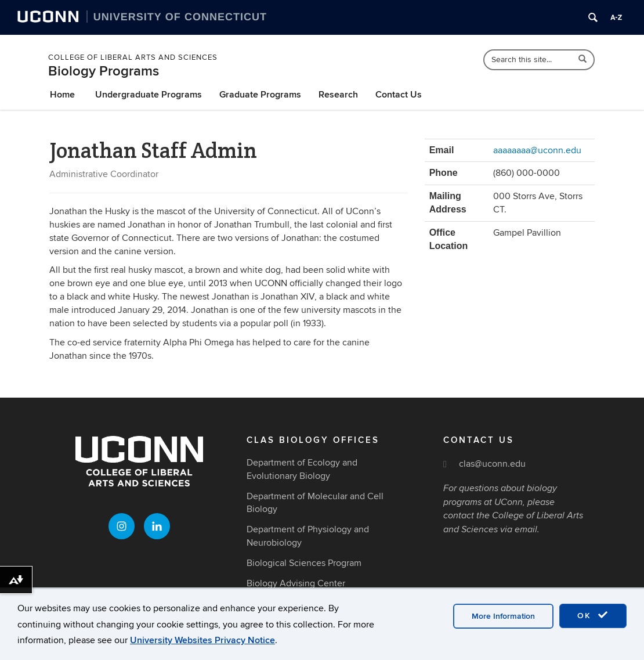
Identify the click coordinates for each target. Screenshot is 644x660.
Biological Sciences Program (304, 563)
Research (338, 95)
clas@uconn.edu (492, 464)
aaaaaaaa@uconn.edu (537, 150)
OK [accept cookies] (593, 615)
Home (62, 95)
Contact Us (399, 95)
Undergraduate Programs (149, 95)
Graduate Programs (260, 95)
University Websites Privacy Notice (202, 640)
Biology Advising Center (296, 583)
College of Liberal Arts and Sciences (133, 57)
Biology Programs (104, 71)
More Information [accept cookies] (503, 616)
